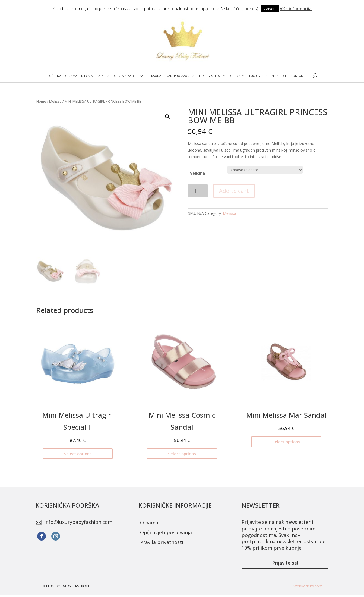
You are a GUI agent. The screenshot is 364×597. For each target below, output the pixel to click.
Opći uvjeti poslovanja (166, 532)
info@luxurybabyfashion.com (78, 522)
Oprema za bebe (126, 76)
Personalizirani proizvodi (169, 76)
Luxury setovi (211, 76)
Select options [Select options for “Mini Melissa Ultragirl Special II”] (78, 454)
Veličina (197, 173)
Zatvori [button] (270, 9)
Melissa (55, 101)
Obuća (236, 76)
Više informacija (296, 8)
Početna (54, 76)
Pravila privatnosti (162, 542)
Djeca (85, 76)
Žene (102, 76)
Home (41, 101)
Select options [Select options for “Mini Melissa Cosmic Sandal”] (182, 454)
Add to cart (234, 191)
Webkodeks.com (308, 586)
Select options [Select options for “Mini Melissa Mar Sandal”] (286, 442)
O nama (71, 76)
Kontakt (298, 76)
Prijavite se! (285, 563)
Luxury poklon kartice (268, 76)
